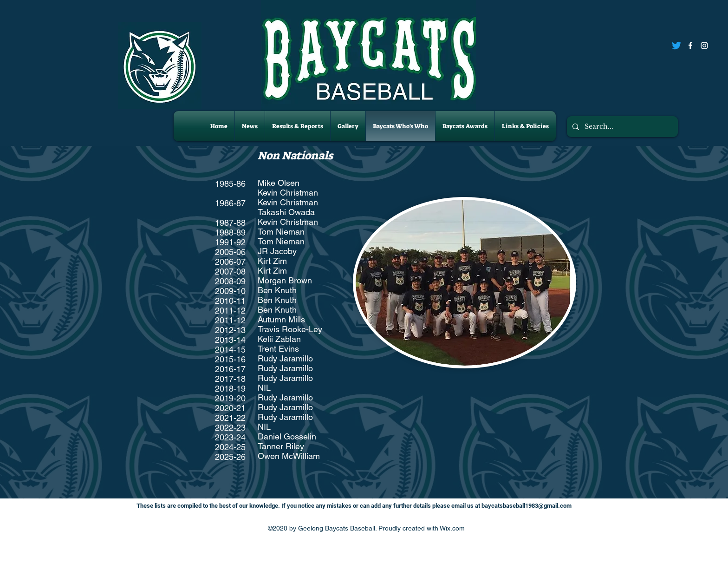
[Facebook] (690, 46)
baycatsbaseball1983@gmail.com (526, 506)
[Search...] (621, 127)
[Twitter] (676, 46)
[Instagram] (704, 46)
